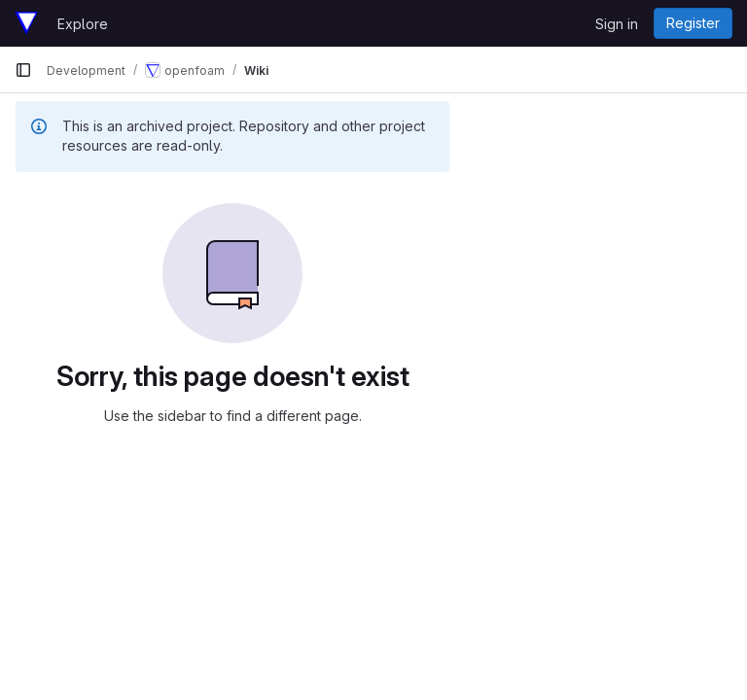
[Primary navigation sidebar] (23, 70)
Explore (83, 24)
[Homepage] (26, 23)
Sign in (617, 24)
